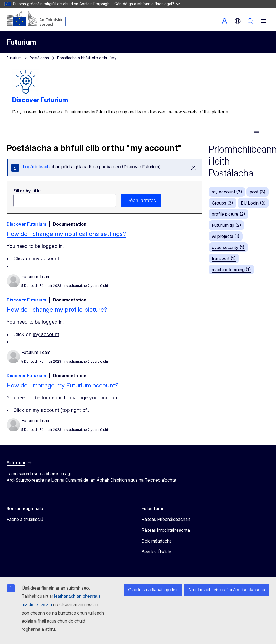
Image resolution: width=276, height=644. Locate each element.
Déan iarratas (141, 200)
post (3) (258, 192)
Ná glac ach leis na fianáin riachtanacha (227, 590)
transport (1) (224, 258)
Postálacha (39, 58)
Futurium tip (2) (226, 225)
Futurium (21, 42)
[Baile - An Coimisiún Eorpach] (39, 19)
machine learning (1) (231, 270)
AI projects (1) (226, 236)
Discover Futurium (40, 100)
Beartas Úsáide (156, 552)
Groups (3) (223, 203)
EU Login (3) (253, 203)
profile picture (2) (228, 214)
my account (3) (227, 192)
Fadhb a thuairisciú (25, 519)
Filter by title (27, 191)
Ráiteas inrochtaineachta (166, 530)
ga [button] (238, 21)
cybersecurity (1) (228, 247)
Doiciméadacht (156, 541)
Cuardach (251, 21)
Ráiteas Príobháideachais (166, 519)
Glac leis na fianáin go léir (153, 590)
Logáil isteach (225, 21)
